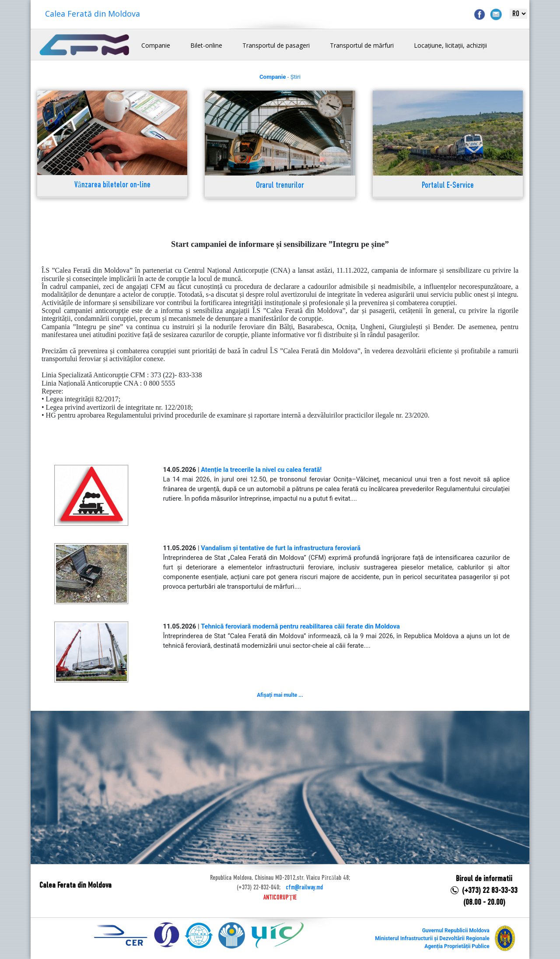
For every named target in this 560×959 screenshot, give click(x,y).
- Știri (280, 77)
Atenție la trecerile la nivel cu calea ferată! (261, 470)
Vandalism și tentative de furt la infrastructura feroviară (281, 548)
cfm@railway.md (304, 888)
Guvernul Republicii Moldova (456, 931)
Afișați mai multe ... (280, 695)
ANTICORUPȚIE (280, 898)
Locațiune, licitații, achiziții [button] (450, 45)
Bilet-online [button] (206, 45)
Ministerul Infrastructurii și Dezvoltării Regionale (432, 938)
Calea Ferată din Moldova (93, 14)
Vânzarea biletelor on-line (112, 185)
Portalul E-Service (448, 186)
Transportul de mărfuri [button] (362, 45)
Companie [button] (156, 45)
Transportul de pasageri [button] (276, 45)
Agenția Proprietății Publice (457, 946)
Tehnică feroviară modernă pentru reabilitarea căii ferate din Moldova (300, 626)
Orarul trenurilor (280, 186)
